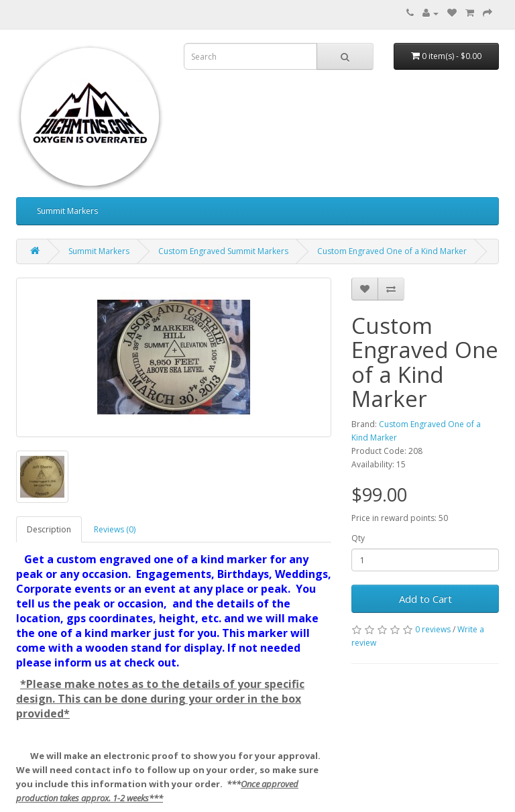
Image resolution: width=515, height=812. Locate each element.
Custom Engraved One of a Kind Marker (392, 251)
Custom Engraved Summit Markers (223, 251)
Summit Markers (67, 211)
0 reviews (433, 629)
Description (49, 529)
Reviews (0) (115, 529)
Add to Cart (425, 599)
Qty (358, 538)
